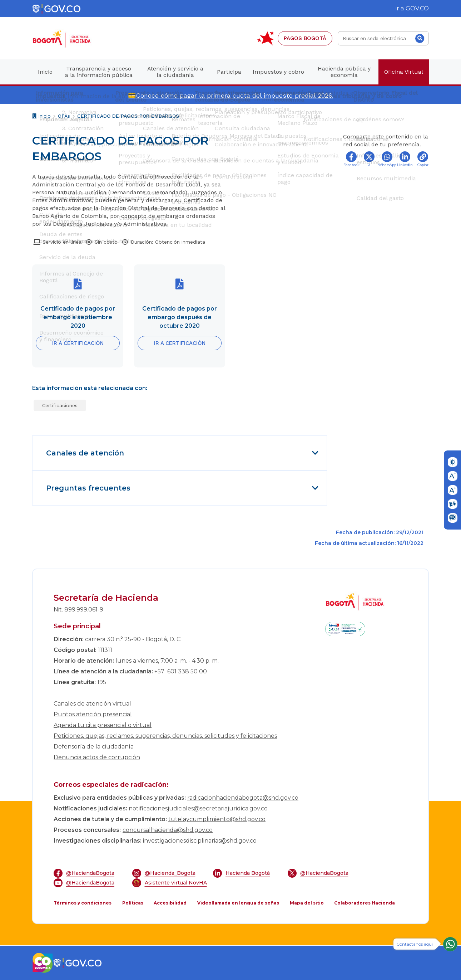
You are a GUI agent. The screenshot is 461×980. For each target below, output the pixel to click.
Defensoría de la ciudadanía (94, 747)
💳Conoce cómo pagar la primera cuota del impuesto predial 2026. (231, 95)
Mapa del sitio (307, 903)
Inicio (41, 117)
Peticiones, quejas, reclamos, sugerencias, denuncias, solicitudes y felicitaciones (165, 736)
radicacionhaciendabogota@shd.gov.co (243, 798)
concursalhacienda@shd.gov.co (168, 830)
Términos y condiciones (83, 903)
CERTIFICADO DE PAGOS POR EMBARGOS (128, 116)
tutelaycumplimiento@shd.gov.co (217, 819)
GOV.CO (417, 8)
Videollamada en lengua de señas (238, 903)
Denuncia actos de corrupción (97, 757)
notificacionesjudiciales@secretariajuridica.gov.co (198, 808)
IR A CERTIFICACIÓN (78, 343)
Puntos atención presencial (93, 714)
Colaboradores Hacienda (365, 903)
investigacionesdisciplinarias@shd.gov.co (200, 841)
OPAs (64, 116)
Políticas (133, 903)
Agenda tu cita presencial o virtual (103, 725)
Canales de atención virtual (92, 704)
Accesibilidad (170, 903)
